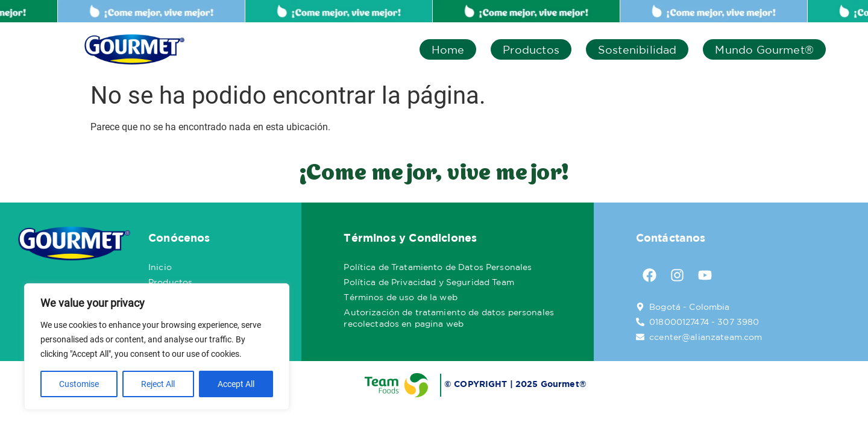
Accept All (236, 384)
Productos (531, 49)
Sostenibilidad (637, 49)
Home (448, 49)
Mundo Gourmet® (764, 49)
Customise (79, 384)
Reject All (158, 384)
